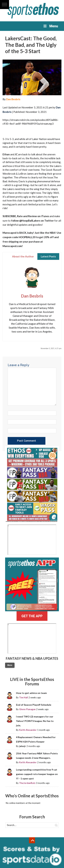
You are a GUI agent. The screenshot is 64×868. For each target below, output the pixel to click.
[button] (5, 5)
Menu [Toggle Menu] (50, 26)
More (10, 665)
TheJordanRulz (27, 783)
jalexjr (23, 746)
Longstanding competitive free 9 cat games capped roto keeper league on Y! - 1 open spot (37, 774)
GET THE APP (32, 616)
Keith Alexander (28, 730)
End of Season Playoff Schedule (34, 705)
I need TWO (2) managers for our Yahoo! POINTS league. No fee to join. (35, 721)
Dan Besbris (13, 99)
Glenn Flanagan (27, 709)
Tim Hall (24, 697)
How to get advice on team (31, 693)
